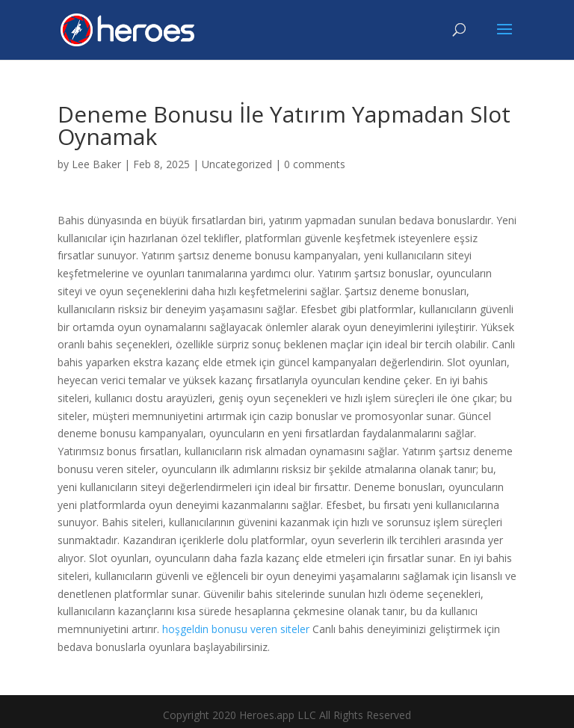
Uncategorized (237, 164)
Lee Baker (96, 164)
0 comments (315, 164)
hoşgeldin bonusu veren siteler (236, 629)
